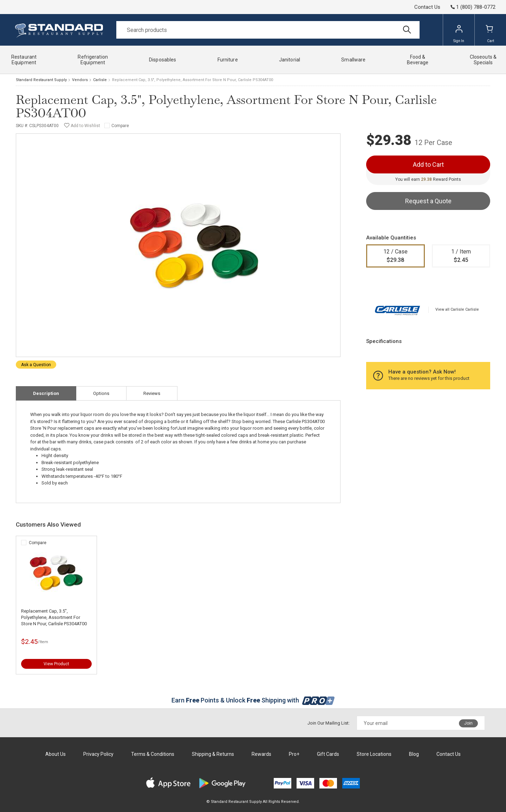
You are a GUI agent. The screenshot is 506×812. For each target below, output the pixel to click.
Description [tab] (46, 393)
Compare (120, 126)
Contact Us (427, 7)
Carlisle (100, 80)
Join (468, 723)
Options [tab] (101, 393)
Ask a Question (36, 365)
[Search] (268, 30)
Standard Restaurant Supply (41, 80)
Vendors (80, 80)
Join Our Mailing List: (329, 723)
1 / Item (461, 256)
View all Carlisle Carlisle (457, 309)
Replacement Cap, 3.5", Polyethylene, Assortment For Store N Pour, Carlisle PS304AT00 (54, 617)
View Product (56, 664)
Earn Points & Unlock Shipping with (253, 700)
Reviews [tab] (152, 393)
